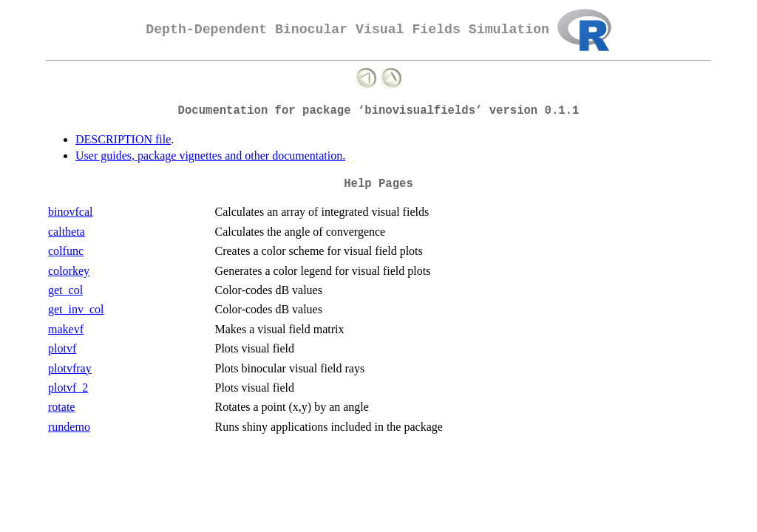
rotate (61, 407)
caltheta (67, 232)
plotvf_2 (68, 388)
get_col (65, 290)
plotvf (62, 348)
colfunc (66, 251)
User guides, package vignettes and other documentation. (210, 156)
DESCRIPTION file (123, 139)
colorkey (69, 271)
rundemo (69, 427)
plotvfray (70, 368)
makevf (66, 329)
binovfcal (70, 212)
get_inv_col (76, 309)
